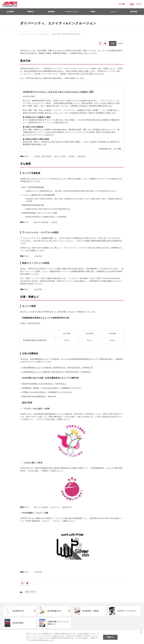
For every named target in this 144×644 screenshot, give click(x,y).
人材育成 (54, 222)
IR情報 (93, 12)
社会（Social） (45, 34)
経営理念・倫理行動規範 (43, 156)
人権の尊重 (38, 256)
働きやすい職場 (60, 156)
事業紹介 (31, 12)
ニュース (113, 12)
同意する (110, 637)
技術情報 (51, 12)
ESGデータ (55, 507)
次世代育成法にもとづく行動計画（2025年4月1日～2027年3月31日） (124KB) (55, 372)
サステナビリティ (72, 12)
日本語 (132, 4)
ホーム (22, 34)
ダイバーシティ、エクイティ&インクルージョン (66, 34)
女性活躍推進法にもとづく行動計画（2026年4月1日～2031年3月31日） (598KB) (56, 368)
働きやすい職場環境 (41, 222)
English (139, 4)
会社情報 (10, 12)
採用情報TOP (67, 507)
